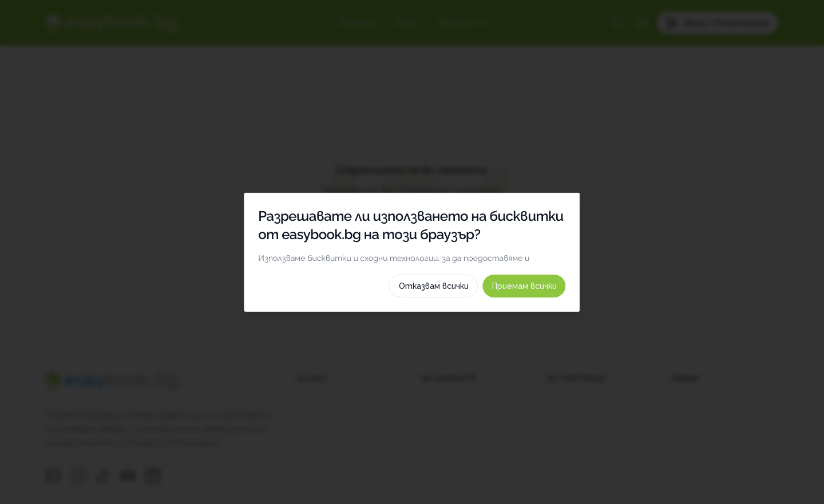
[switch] (605, 301)
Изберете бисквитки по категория (412, 372)
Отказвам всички (485, 428)
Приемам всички (576, 428)
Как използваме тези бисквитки (412, 399)
